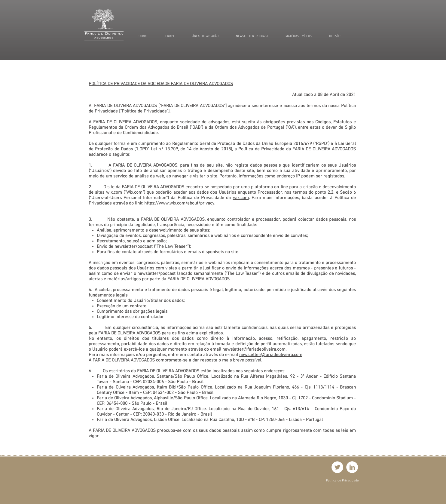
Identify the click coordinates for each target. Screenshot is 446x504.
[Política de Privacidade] (342, 481)
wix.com (114, 192)
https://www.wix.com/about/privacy (179, 203)
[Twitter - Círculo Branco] (337, 467)
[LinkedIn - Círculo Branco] (352, 467)
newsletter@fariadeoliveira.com (254, 349)
